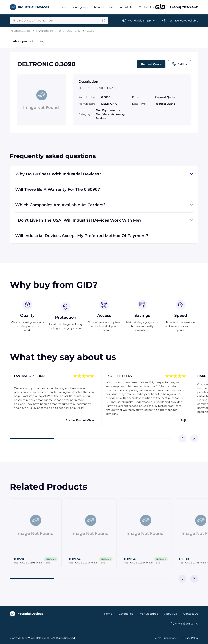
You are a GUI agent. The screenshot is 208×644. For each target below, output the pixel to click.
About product (23, 44)
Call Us (179, 64)
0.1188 (184, 559)
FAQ (42, 42)
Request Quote (151, 64)
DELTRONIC (74, 31)
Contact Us (146, 7)
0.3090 (90, 31)
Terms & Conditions (165, 638)
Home (63, 7)
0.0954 (130, 559)
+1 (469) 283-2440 (183, 7)
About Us (126, 7)
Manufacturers (104, 7)
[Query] (59, 21)
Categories (80, 7)
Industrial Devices (20, 31)
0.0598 (20, 559)
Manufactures (149, 614)
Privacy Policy (190, 638)
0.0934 (75, 559)
